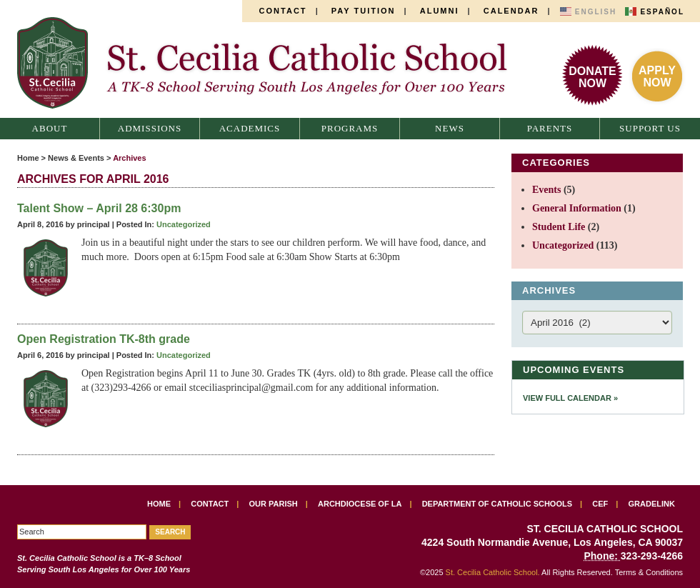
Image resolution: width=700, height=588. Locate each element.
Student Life (559, 227)
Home (28, 158)
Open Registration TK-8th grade (104, 339)
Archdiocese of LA (360, 504)
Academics (250, 128)
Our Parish (274, 504)
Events (546, 190)
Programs (350, 128)
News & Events (76, 158)
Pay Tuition (364, 11)
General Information (577, 208)
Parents (550, 128)
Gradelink (652, 504)
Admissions (150, 128)
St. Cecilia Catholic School (270, 63)
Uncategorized (184, 224)
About (50, 128)
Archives (129, 158)
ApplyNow (657, 76)
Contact (283, 11)
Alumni (440, 11)
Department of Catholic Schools (497, 504)
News (450, 128)
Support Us (650, 128)
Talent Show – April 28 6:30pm (99, 208)
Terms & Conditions (649, 572)
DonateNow (592, 77)
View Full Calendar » (570, 398)
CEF (600, 504)
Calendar (511, 11)
